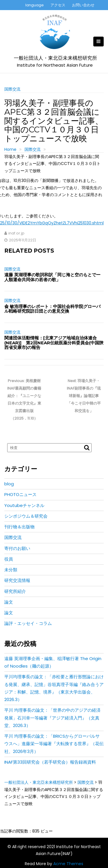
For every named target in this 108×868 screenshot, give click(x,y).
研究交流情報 (17, 580)
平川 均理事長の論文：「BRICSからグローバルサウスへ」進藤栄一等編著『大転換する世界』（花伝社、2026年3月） (54, 744)
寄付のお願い (17, 548)
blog (9, 484)
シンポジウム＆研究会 (26, 516)
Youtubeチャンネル (24, 505)
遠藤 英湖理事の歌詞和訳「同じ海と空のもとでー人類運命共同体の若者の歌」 (52, 277)
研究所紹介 (15, 591)
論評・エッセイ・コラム (28, 623)
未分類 (11, 570)
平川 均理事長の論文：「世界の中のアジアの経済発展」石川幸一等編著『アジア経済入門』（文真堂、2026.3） (52, 718)
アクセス (58, 5)
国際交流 (12, 89)
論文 (9, 602)
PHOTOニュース (20, 494)
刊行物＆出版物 (19, 527)
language (35, 5)
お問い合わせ (83, 5)
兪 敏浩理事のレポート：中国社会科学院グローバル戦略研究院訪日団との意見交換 (52, 309)
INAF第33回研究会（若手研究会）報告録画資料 (50, 762)
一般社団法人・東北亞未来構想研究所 (55, 58)
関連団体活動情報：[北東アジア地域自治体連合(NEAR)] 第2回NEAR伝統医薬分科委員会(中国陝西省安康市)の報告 (54, 343)
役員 (9, 559)
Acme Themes (68, 864)
